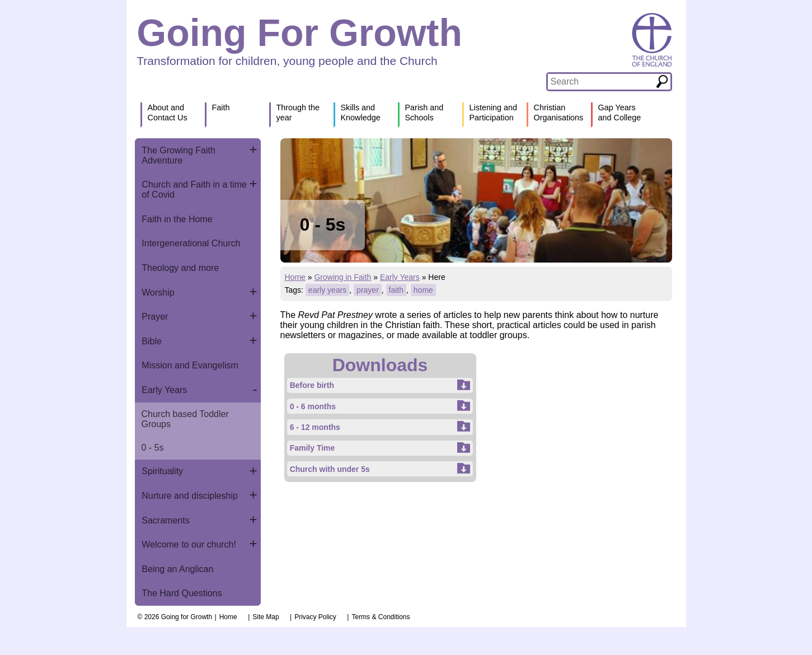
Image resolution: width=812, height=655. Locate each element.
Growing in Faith (342, 277)
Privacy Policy (315, 617)
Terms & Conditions (381, 617)
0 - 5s (153, 448)
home (423, 290)
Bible (152, 341)
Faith (221, 107)
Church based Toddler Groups (185, 419)
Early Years (164, 390)
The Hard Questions (182, 593)
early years (327, 290)
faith (396, 290)
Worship (158, 293)
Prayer (155, 317)
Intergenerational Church (191, 243)
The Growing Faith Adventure (179, 155)
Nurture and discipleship (190, 496)
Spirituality (162, 471)
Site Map (266, 617)
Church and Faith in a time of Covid (194, 190)
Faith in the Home (177, 219)
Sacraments (165, 520)
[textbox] (601, 82)
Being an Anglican (177, 569)
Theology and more (180, 268)
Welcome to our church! (189, 544)
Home (295, 277)
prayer (368, 290)
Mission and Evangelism (190, 365)
